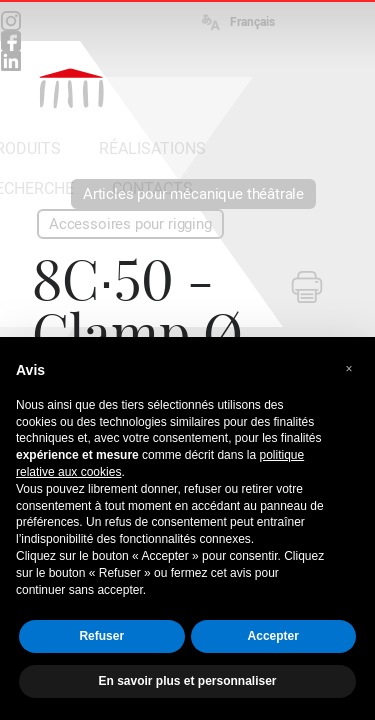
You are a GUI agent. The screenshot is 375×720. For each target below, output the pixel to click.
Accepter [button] (273, 636)
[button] (349, 369)
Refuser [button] (101, 636)
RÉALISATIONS (152, 148)
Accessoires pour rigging (130, 224)
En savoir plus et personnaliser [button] (187, 681)
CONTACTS (152, 188)
